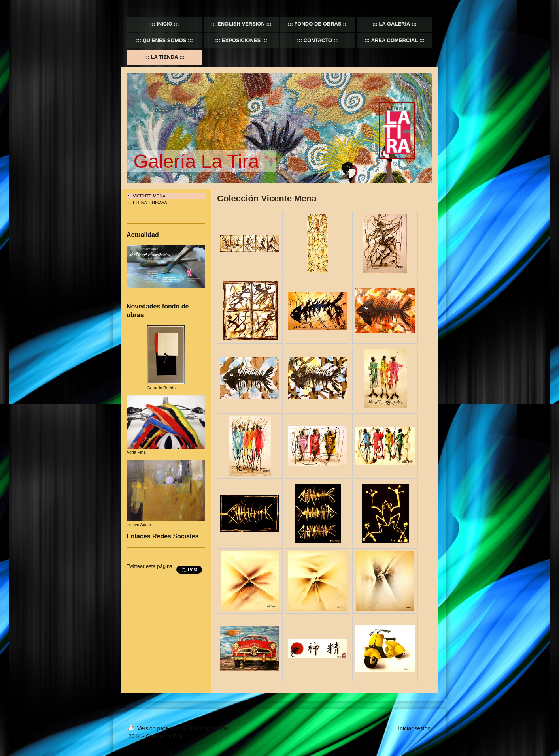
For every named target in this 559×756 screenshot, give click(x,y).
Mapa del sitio (211, 728)
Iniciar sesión (414, 728)
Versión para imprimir (160, 728)
